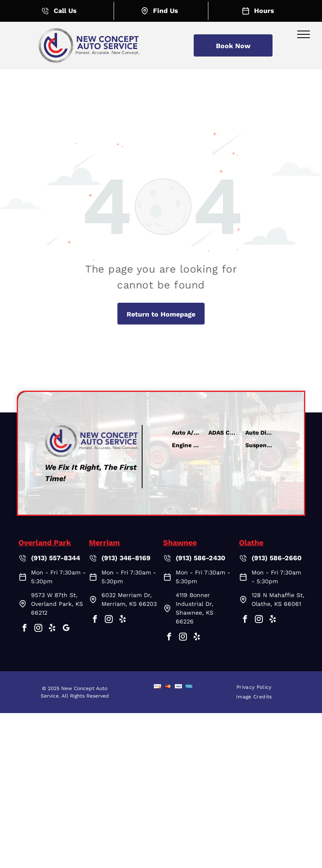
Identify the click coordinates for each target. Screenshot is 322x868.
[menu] (304, 34)
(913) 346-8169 (126, 558)
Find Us (166, 11)
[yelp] (52, 629)
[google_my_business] (66, 629)
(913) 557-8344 (56, 558)
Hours (264, 11)
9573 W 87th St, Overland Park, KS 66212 (57, 604)
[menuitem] (254, 687)
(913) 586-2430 (200, 558)
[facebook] (24, 629)
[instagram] (38, 629)
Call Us (65, 11)
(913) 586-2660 (277, 558)
